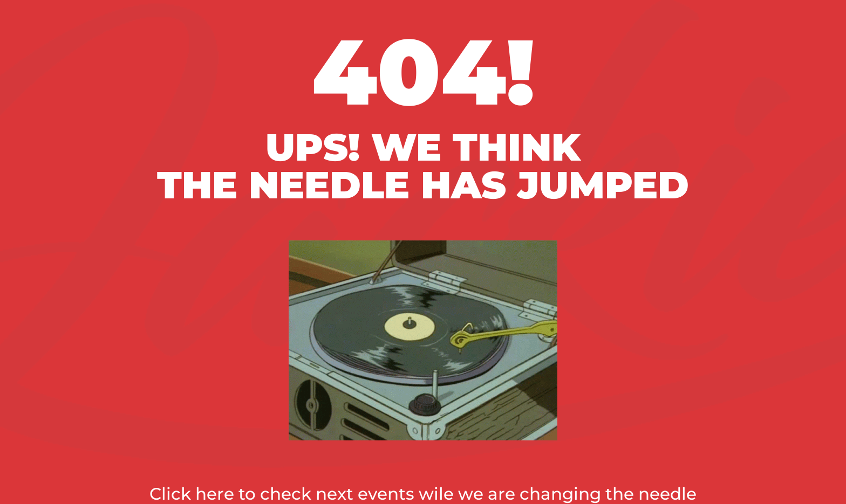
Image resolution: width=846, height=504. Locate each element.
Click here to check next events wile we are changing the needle (423, 494)
